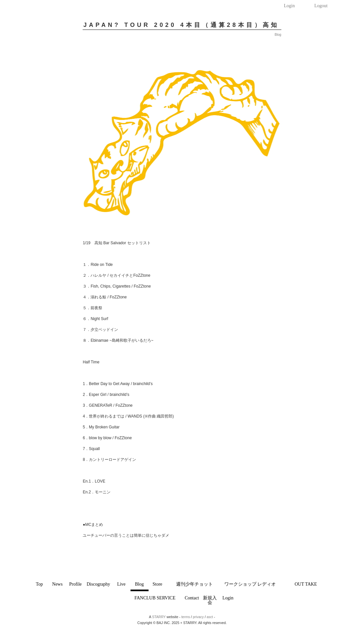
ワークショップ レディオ (250, 584)
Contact (192, 598)
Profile (75, 584)
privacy (198, 617)
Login (289, 6)
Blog (139, 584)
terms (186, 617)
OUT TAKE (306, 584)
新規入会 (210, 600)
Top (39, 584)
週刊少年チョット (194, 584)
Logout (321, 6)
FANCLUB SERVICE (155, 598)
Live (121, 584)
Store (157, 584)
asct (210, 617)
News (57, 584)
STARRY (159, 617)
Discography (98, 584)
